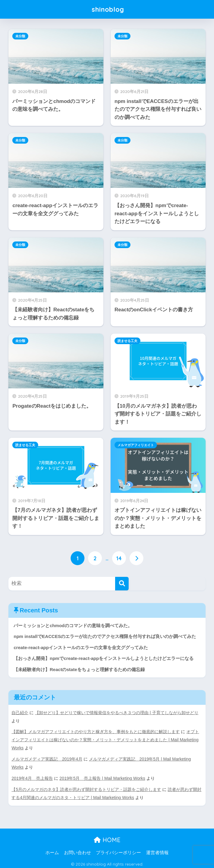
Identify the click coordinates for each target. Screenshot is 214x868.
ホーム (52, 851)
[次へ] (136, 558)
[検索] (122, 584)
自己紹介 (20, 713)
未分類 (20, 36)
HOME (107, 838)
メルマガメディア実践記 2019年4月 (47, 758)
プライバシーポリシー (118, 851)
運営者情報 (157, 851)
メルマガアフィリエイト (136, 445)
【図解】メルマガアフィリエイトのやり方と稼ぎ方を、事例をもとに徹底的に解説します (96, 732)
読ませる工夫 (127, 341)
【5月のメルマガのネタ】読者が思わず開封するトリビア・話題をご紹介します (86, 788)
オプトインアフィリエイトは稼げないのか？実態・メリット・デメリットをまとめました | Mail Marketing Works (105, 739)
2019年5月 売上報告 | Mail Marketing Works (102, 777)
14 (119, 558)
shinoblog (108, 9)
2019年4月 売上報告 (32, 777)
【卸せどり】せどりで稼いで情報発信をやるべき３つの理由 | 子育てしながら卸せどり (117, 713)
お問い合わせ (78, 851)
